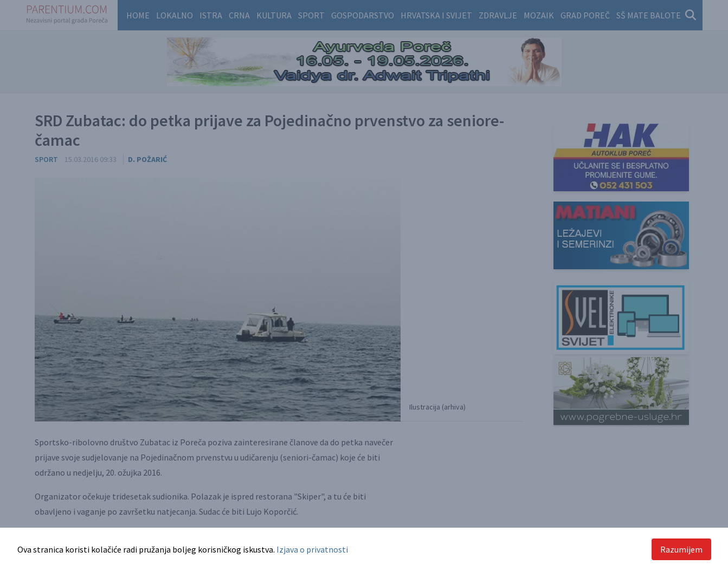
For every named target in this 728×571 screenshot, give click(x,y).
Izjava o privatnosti (312, 549)
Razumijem (681, 549)
